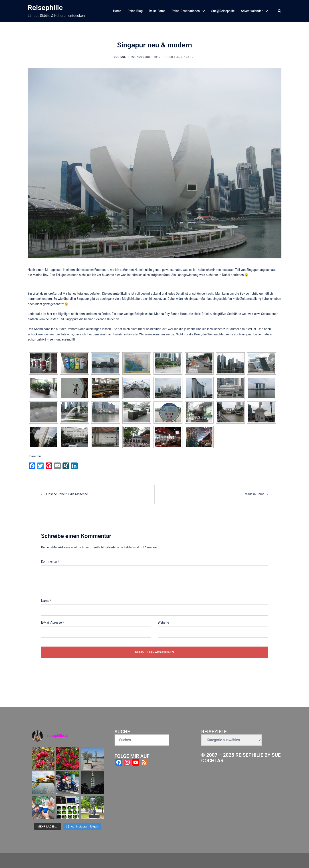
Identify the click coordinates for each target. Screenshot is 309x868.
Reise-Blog (135, 11)
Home (117, 11)
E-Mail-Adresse (53, 623)
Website (164, 623)
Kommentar (50, 562)
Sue (123, 57)
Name (46, 601)
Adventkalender (252, 11)
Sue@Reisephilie (223, 11)
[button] (280, 11)
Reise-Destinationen (186, 11)
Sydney (98, 860)
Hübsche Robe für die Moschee (66, 494)
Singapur (188, 57)
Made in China (255, 494)
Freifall (173, 57)
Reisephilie (45, 8)
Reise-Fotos (157, 11)
